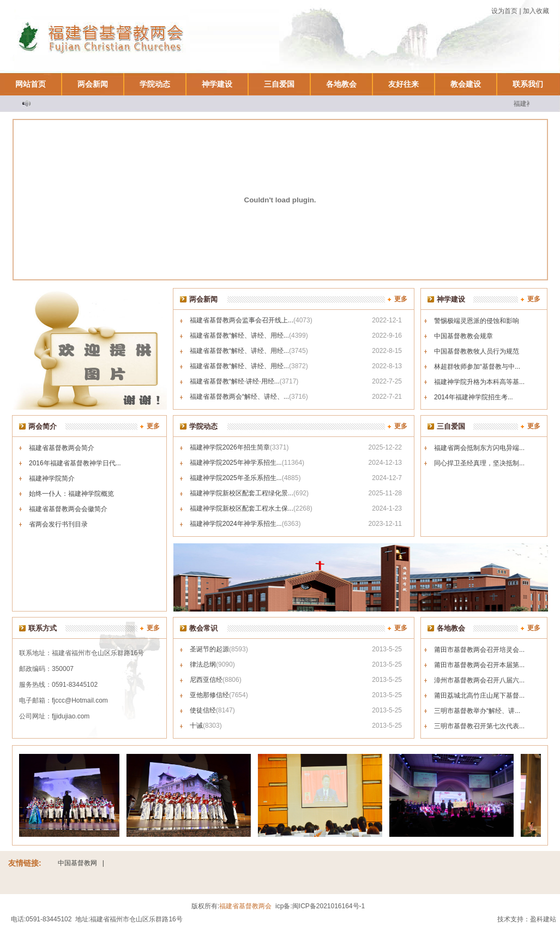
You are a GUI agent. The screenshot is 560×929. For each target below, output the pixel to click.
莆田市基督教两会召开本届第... (479, 665)
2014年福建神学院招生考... (474, 397)
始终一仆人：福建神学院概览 (71, 494)
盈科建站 (543, 919)
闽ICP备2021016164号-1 (329, 906)
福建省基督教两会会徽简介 (68, 509)
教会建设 (466, 84)
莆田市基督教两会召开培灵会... (479, 650)
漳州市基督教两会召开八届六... (479, 680)
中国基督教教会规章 (463, 336)
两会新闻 (93, 84)
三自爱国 (279, 84)
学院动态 (155, 84)
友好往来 (404, 84)
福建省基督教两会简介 (62, 448)
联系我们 (528, 84)
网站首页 (31, 84)
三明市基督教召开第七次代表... (479, 726)
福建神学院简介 (52, 478)
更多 (401, 299)
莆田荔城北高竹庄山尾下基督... (479, 696)
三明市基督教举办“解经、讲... (477, 711)
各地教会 (341, 84)
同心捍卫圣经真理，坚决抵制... (479, 463)
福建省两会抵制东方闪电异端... (479, 448)
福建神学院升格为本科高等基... (479, 382)
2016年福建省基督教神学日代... (75, 463)
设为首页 (504, 11)
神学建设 (217, 84)
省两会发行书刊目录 (58, 524)
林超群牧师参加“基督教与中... (477, 367)
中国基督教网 (77, 863)
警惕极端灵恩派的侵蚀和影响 (477, 321)
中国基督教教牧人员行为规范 (477, 351)
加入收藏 (536, 11)
